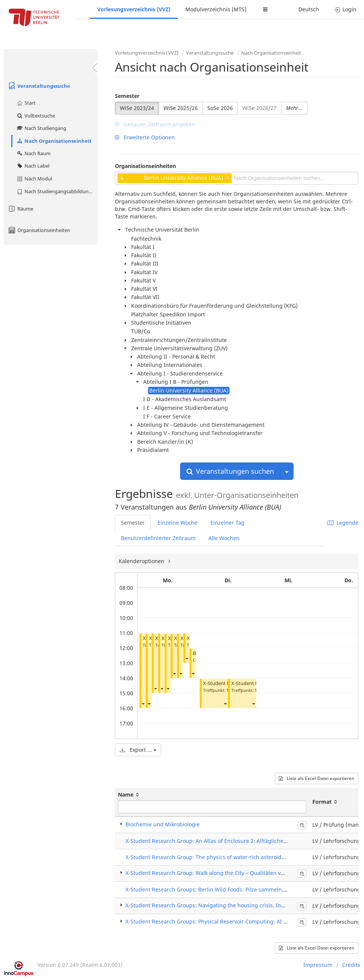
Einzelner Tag (227, 523)
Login (345, 9)
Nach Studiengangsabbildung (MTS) (57, 191)
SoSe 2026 (220, 108)
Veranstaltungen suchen (230, 471)
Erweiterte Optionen (145, 137)
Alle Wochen (224, 538)
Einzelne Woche (177, 523)
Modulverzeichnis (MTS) (216, 9)
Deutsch (309, 9)
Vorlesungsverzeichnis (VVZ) (134, 9)
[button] (143, 704)
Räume (20, 209)
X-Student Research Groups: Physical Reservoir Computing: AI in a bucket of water (229, 921)
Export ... (138, 750)
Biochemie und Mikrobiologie (163, 824)
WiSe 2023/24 (137, 108)
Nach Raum (33, 153)
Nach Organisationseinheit (54, 141)
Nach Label (33, 166)
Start (26, 103)
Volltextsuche (36, 116)
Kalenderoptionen (142, 561)
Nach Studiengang (41, 128)
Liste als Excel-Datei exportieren (317, 778)
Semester (127, 96)
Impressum (318, 965)
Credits (351, 965)
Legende (343, 523)
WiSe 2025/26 (181, 108)
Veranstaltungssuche (39, 86)
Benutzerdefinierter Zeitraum (158, 538)
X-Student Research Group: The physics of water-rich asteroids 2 (207, 857)
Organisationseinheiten (39, 230)
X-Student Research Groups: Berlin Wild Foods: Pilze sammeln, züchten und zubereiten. (236, 889)
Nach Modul (34, 179)
